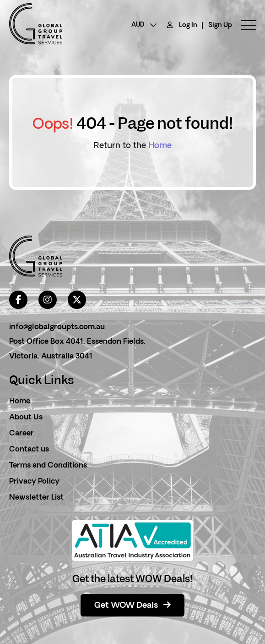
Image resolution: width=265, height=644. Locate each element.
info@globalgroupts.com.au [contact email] (57, 327)
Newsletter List (36, 498)
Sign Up (220, 25)
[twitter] (77, 300)
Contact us (29, 450)
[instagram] (48, 300)
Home (160, 146)
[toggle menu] (244, 25)
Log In (188, 25)
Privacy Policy (34, 482)
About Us (26, 418)
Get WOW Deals (132, 605)
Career (22, 434)
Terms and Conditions (48, 466)
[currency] (144, 25)
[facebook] (18, 300)
